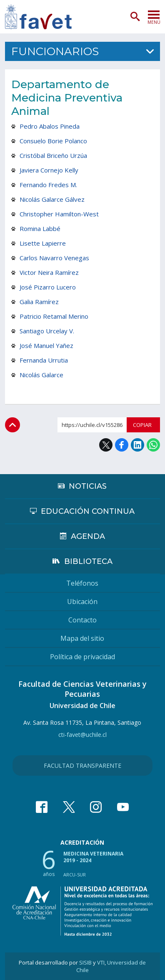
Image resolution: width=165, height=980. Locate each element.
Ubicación (82, 602)
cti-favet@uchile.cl (82, 735)
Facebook (122, 445)
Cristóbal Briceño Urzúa (53, 155)
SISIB (85, 962)
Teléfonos (82, 583)
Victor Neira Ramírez (49, 272)
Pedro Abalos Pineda (50, 126)
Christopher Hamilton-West (59, 214)
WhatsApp (153, 445)
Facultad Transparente (82, 765)
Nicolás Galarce (41, 375)
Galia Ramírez (39, 302)
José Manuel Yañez (46, 345)
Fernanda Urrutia (44, 360)
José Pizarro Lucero (48, 287)
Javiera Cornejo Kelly (49, 170)
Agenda (88, 536)
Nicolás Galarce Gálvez (52, 199)
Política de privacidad (82, 657)
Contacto (82, 620)
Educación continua (88, 511)
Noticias (88, 486)
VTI (101, 962)
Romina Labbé (40, 228)
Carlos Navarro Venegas (54, 258)
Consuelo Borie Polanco (53, 141)
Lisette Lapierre (43, 243)
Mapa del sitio (82, 638)
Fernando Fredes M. (48, 185)
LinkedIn (137, 445)
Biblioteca (88, 561)
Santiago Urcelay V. (47, 331)
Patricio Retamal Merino (54, 316)
